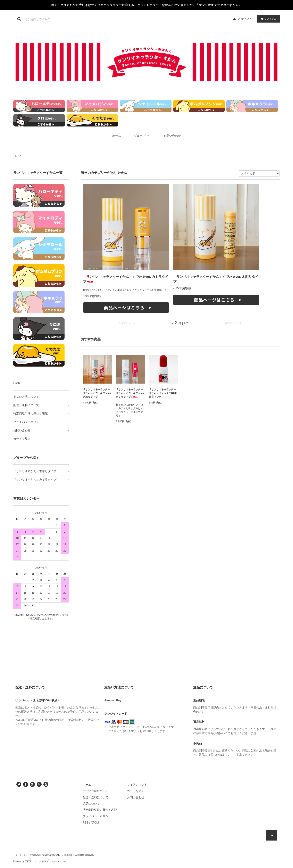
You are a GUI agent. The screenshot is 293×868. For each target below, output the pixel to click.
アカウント (245, 19)
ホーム (117, 136)
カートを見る (136, 791)
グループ (142, 136)
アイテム (267, 19)
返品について (91, 804)
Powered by (40, 861)
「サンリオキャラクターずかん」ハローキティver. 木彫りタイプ (97, 393)
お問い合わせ (172, 136)
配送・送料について (95, 797)
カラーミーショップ (23, 855)
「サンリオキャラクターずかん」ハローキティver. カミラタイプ (130, 393)
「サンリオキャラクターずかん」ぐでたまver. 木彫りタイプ (216, 279)
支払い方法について (95, 791)
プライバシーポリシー (97, 816)
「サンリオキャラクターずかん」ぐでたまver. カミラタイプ (126, 279)
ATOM (95, 822)
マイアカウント (137, 785)
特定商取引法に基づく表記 (100, 810)
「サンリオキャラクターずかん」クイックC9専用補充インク (163, 393)
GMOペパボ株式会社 (65, 855)
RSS (86, 822)
